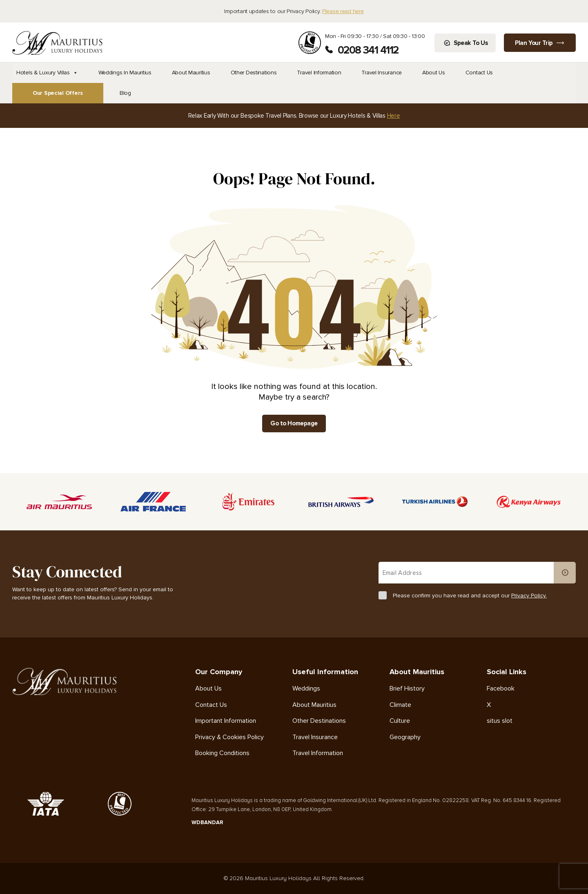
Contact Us (479, 73)
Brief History (407, 689)
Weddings (306, 689)
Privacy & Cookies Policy (229, 737)
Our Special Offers (58, 93)
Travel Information (319, 73)
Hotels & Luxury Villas (47, 73)
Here (394, 116)
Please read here (343, 11)
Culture (400, 721)
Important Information (226, 721)
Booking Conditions (222, 753)
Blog (125, 93)
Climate (400, 705)
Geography (405, 737)
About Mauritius (191, 73)
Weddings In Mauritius (125, 73)
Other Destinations (254, 73)
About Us (434, 73)
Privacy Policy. (529, 596)
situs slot (500, 721)
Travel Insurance (382, 73)
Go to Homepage (294, 423)
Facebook (501, 689)
